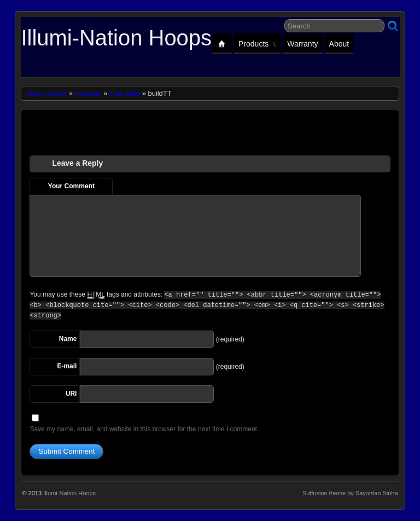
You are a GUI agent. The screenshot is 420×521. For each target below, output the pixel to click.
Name (68, 339)
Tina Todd (125, 93)
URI (71, 393)
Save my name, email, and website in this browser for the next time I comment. (144, 429)
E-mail (67, 366)
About (339, 44)
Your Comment (71, 186)
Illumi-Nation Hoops (116, 38)
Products (258, 46)
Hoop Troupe (46, 93)
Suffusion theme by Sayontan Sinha (350, 493)
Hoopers (88, 93)
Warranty (302, 44)
